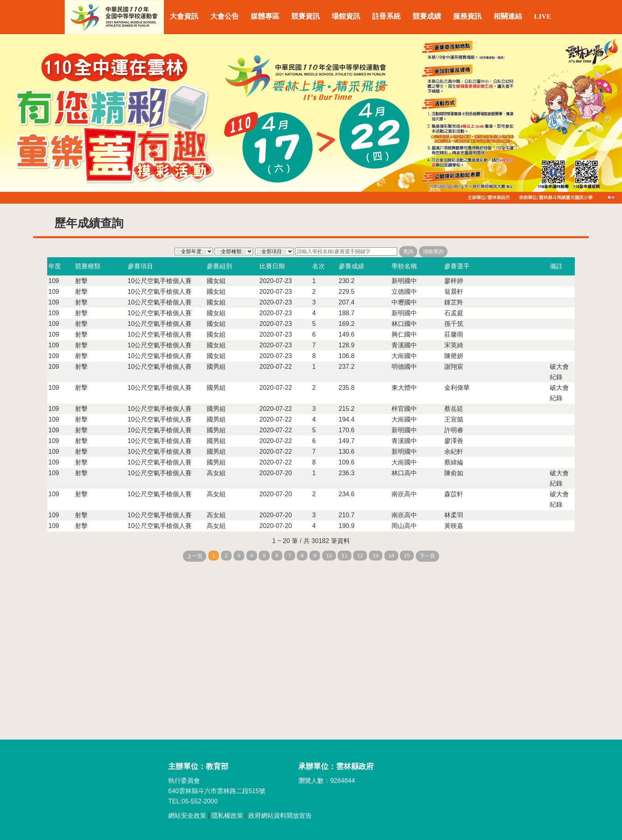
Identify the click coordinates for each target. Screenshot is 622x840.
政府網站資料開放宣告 (280, 816)
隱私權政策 (227, 816)
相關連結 (508, 16)
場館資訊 (346, 16)
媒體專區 (265, 16)
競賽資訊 (305, 16)
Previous (14, 119)
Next (608, 119)
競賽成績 (427, 16)
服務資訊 (467, 16)
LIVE (542, 16)
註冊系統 (386, 16)
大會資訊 (184, 16)
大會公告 (225, 16)
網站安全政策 (187, 816)
